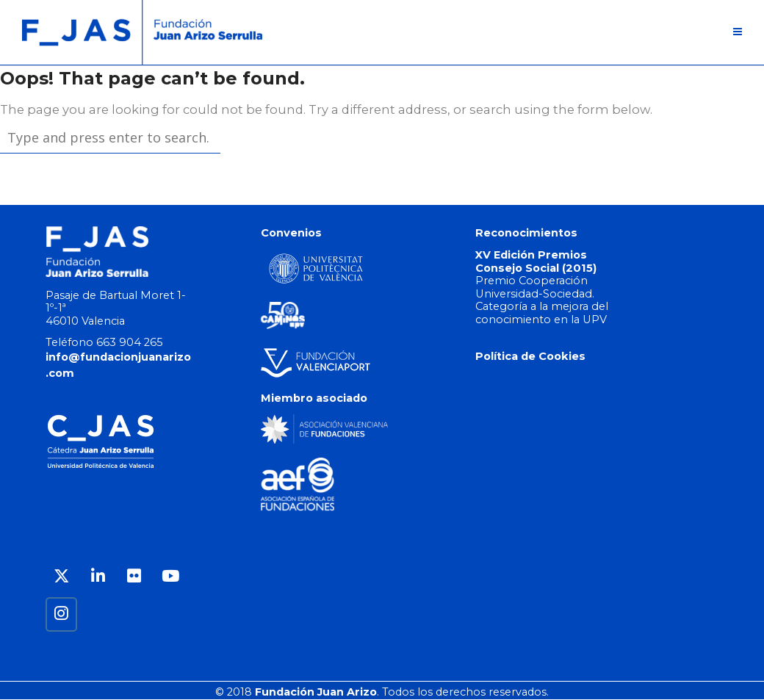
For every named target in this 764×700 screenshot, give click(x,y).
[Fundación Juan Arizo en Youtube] (170, 576)
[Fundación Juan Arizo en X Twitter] (61, 576)
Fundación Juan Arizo (316, 692)
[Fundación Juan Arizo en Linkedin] (98, 576)
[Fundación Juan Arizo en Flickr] (134, 576)
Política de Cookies (530, 356)
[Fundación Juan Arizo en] (98, 614)
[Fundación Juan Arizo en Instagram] (61, 614)
